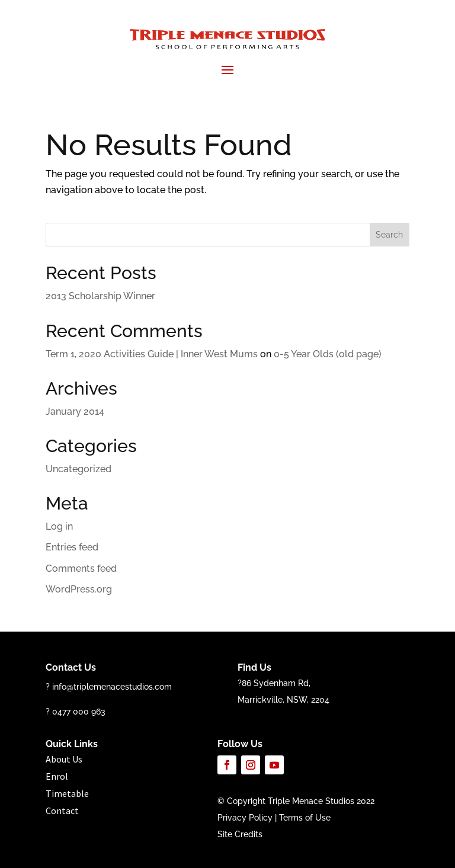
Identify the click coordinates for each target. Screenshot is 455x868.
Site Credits (240, 834)
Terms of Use (305, 818)
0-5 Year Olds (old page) (328, 354)
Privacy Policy (245, 818)
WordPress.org (79, 589)
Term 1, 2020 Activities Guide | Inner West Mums (152, 354)
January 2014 (75, 411)
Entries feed (72, 547)
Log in (59, 526)
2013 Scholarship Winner (100, 296)
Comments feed (81, 568)
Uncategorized (78, 469)
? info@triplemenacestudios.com (109, 687)
